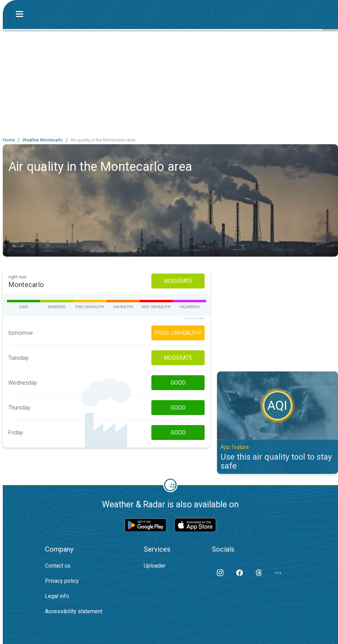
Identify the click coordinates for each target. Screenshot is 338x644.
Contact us (58, 566)
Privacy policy (62, 581)
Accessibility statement (74, 611)
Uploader (155, 566)
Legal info (57, 596)
